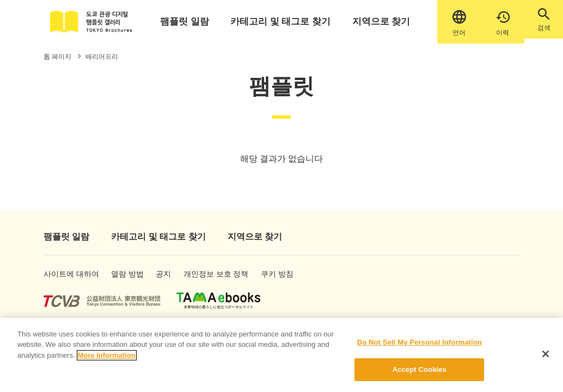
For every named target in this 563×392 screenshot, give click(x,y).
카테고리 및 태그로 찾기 (280, 22)
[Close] (546, 356)
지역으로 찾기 (370, 22)
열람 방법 (128, 280)
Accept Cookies (420, 372)
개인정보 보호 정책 (216, 280)
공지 (172, 280)
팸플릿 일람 (193, 22)
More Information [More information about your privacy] (107, 357)
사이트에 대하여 (62, 280)
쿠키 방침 (290, 280)
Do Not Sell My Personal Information (420, 344)
